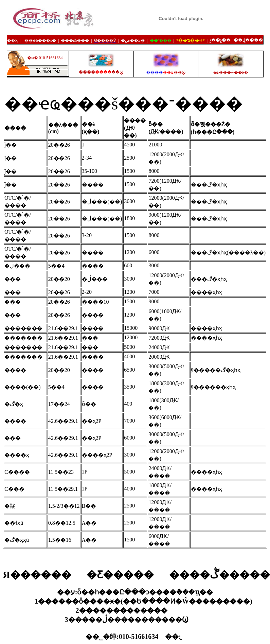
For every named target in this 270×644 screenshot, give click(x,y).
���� (166, 72)
